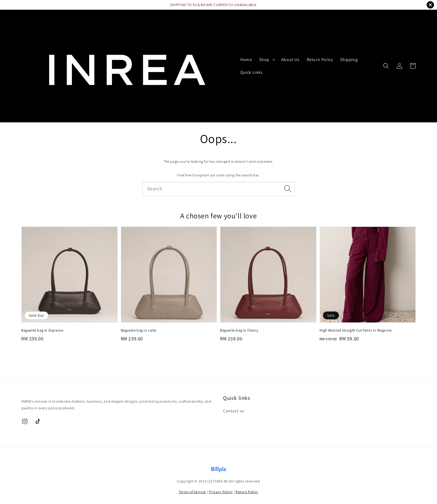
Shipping (349, 60)
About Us (290, 60)
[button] (386, 66)
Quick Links (252, 72)
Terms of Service (192, 492)
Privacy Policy (221, 492)
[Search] (288, 189)
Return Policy (320, 60)
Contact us (234, 411)
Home (246, 60)
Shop (264, 60)
